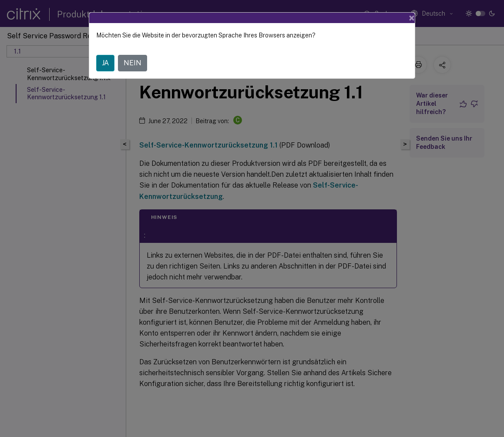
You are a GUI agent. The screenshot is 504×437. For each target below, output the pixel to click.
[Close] (412, 18)
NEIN (133, 63)
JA (105, 63)
